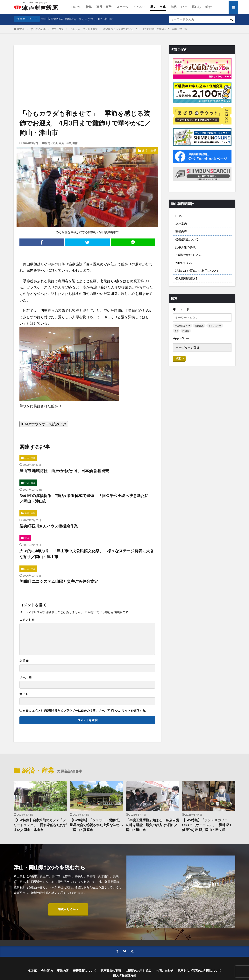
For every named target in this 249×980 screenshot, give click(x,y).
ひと (184, 7)
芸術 (75, 143)
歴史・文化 (158, 7)
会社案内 (181, 224)
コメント (27, 620)
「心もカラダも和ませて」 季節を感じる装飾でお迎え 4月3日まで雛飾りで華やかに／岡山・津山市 (128, 29)
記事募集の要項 (185, 247)
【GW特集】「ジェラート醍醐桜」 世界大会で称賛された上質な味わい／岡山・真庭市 (96, 825)
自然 (173, 7)
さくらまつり (87, 19)
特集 (89, 7)
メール (26, 677)
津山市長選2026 (52, 19)
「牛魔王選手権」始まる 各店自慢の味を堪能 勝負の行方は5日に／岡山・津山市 (153, 825)
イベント (139, 7)
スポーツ (123, 7)
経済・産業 (65, 143)
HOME (76, 7)
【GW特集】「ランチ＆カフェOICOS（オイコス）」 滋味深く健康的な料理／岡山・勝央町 (207, 825)
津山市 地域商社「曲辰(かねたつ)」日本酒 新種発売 (64, 471)
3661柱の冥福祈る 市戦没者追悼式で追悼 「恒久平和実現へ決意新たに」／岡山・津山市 (86, 498)
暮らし (196, 7)
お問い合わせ (184, 263)
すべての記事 (38, 29)
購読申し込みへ (68, 909)
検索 (178, 358)
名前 (24, 661)
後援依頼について (187, 239)
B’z (100, 19)
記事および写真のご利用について (197, 271)
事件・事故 (104, 7)
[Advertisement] (87, 65)
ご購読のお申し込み (188, 255)
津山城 (108, 19)
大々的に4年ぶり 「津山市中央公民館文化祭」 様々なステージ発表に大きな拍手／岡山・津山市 (87, 554)
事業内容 (181, 231)
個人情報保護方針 (187, 278)
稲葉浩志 (71, 19)
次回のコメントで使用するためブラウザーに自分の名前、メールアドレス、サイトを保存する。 (85, 710)
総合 (209, 7)
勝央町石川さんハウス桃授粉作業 (49, 526)
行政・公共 (30, 483)
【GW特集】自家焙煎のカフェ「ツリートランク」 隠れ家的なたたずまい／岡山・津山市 (40, 825)
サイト (24, 694)
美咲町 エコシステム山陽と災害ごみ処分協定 (59, 581)
